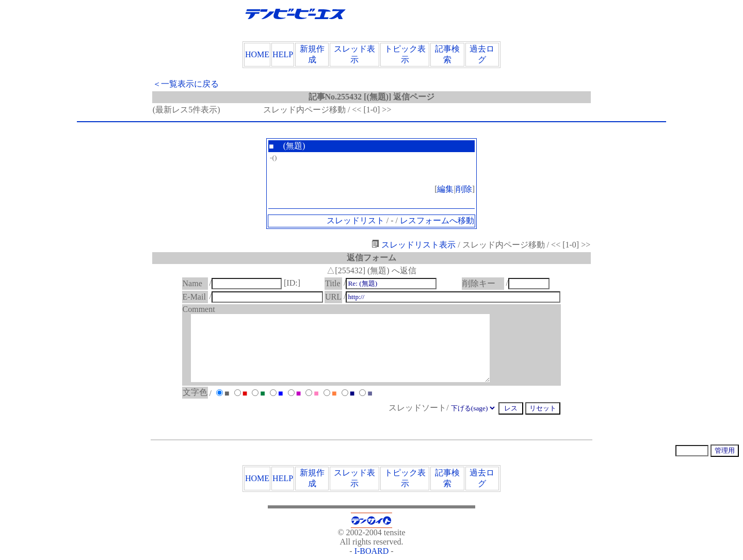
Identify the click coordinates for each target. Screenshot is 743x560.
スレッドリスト (356, 220)
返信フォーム (372, 258)
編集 (445, 189)
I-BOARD (372, 551)
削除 (464, 189)
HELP (283, 54)
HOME (257, 54)
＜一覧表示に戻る (186, 84)
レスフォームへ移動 (437, 220)
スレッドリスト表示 (414, 245)
